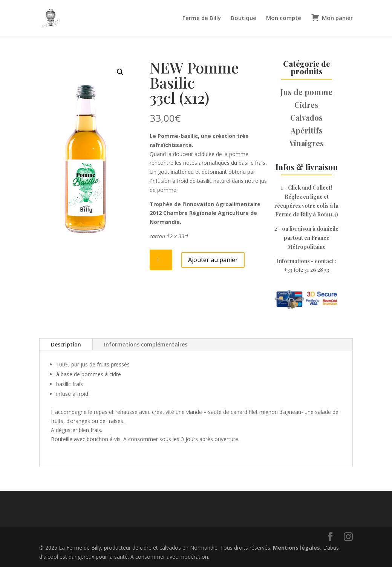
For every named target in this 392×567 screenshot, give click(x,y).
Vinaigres (307, 143)
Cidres (306, 105)
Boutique (243, 18)
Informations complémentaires (146, 344)
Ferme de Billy (202, 18)
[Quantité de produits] (161, 260)
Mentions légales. (298, 548)
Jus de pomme (306, 92)
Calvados (306, 117)
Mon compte (284, 18)
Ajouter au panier (213, 260)
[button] (120, 72)
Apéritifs (307, 130)
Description (66, 344)
